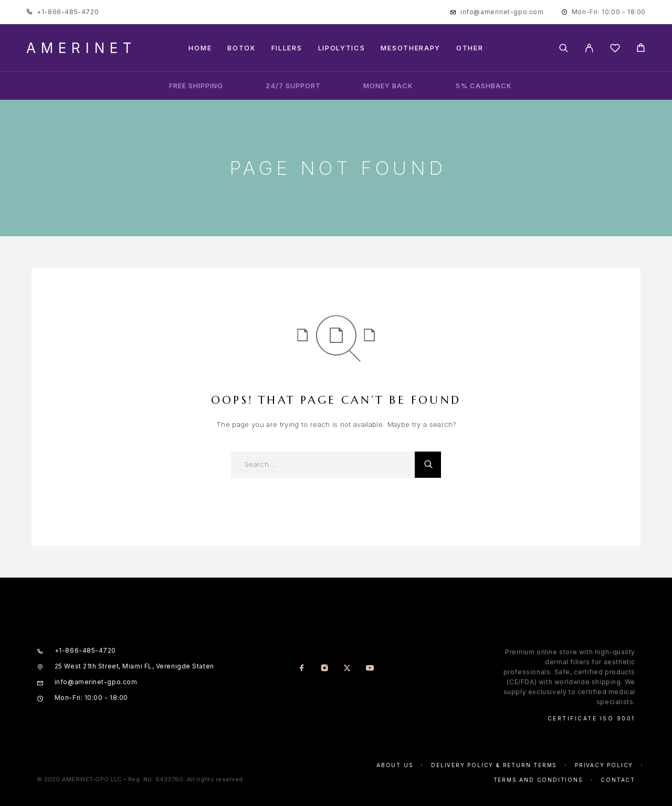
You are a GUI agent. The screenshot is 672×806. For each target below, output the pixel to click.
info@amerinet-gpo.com (502, 12)
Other (470, 48)
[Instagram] (325, 669)
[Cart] (641, 49)
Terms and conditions (538, 780)
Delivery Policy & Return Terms (494, 765)
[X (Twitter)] (347, 669)
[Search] (564, 48)
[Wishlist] (615, 50)
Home (200, 48)
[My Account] (589, 48)
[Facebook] (302, 669)
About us (395, 765)
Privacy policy (604, 765)
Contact (618, 780)
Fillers (287, 48)
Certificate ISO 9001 (591, 718)
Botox (241, 48)
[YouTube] (370, 669)
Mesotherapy (411, 48)
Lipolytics (342, 48)
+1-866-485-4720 (68, 12)
